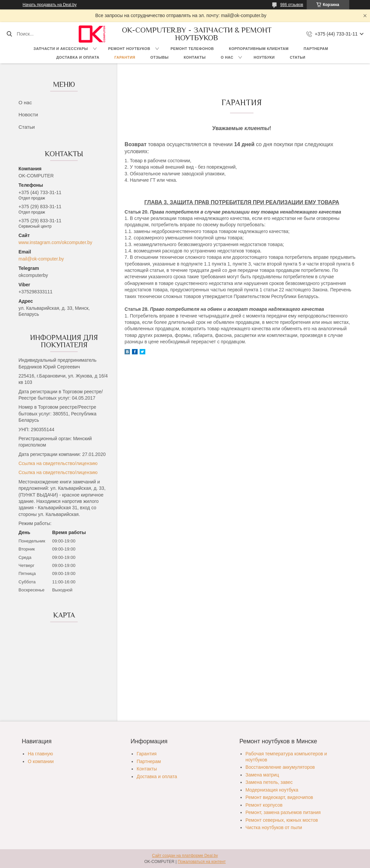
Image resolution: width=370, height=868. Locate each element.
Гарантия (125, 57)
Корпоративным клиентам (259, 49)
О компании (41, 761)
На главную (40, 754)
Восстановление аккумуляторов (280, 767)
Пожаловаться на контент (202, 862)
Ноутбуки (264, 57)
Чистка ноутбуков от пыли (274, 827)
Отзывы (160, 57)
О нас (227, 57)
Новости (28, 114)
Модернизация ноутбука (272, 790)
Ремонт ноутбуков (129, 49)
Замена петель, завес (269, 782)
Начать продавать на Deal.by (50, 5)
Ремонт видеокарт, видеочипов (279, 797)
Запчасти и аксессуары (61, 49)
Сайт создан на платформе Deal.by (185, 856)
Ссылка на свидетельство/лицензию (58, 463)
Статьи (298, 57)
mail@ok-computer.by (41, 259)
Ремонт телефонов (192, 49)
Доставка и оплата (78, 57)
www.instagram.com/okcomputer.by (55, 242)
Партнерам (316, 49)
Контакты (195, 57)
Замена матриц (262, 775)
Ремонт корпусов (264, 805)
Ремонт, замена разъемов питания (283, 812)
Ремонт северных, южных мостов (282, 820)
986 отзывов (292, 5)
